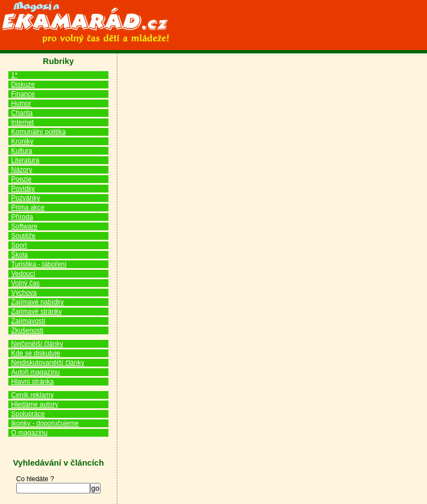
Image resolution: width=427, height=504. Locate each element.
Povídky (23, 189)
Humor (21, 103)
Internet (23, 122)
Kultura (22, 151)
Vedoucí (23, 274)
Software (24, 226)
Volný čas (25, 283)
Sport (19, 245)
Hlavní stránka (33, 382)
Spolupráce (28, 414)
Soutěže (23, 236)
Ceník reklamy (33, 395)
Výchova (24, 293)
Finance (23, 94)
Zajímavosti (28, 321)
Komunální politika (38, 132)
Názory (22, 170)
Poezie (21, 179)
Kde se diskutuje (36, 353)
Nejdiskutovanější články (48, 363)
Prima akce (28, 207)
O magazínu (29, 433)
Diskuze (23, 85)
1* (14, 75)
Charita (22, 113)
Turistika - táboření (39, 264)
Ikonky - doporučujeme (45, 423)
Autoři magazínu (35, 372)
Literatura (25, 160)
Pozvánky (26, 198)
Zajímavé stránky (36, 312)
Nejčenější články (37, 344)
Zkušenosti (27, 330)
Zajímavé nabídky (38, 302)
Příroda (22, 217)
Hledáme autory (35, 404)
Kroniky (22, 141)
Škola (19, 255)
